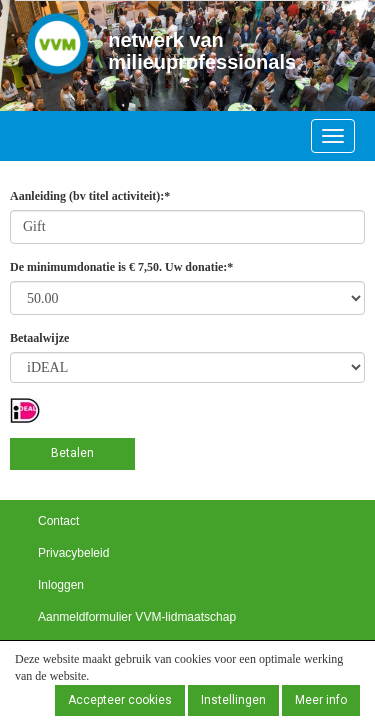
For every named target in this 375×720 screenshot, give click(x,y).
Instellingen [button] (233, 700)
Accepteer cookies (120, 700)
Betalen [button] (72, 453)
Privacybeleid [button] (73, 553)
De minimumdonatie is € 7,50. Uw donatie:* (121, 267)
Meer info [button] (321, 700)
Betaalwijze (39, 338)
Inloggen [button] (61, 585)
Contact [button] (58, 521)
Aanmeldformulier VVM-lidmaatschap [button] (137, 617)
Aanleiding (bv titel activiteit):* (90, 196)
